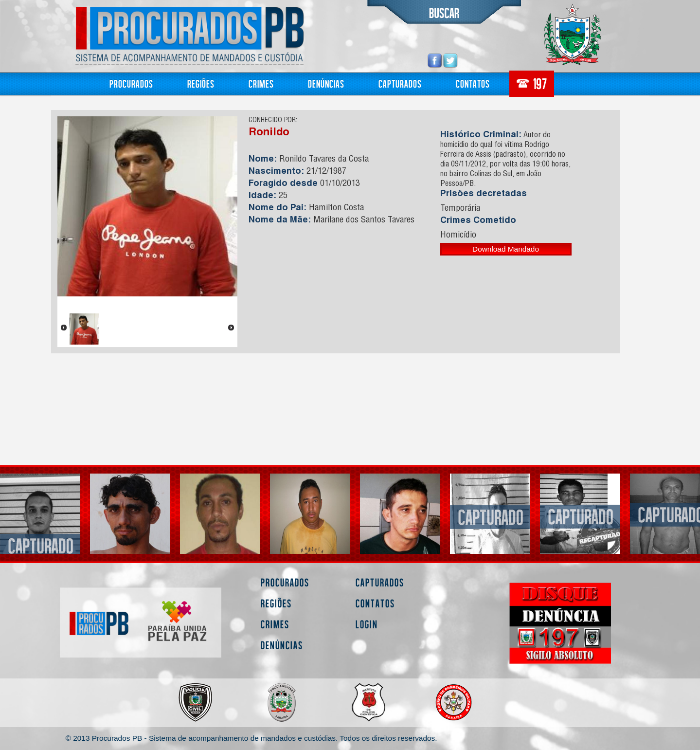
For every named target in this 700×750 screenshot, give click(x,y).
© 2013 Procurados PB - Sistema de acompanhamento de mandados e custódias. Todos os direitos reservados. (251, 738)
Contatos (473, 83)
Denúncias (326, 83)
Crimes (261, 83)
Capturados (400, 83)
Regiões (201, 83)
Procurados (131, 83)
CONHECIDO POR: (273, 121)
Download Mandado (506, 249)
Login (367, 624)
